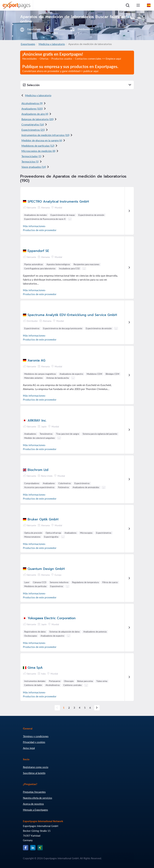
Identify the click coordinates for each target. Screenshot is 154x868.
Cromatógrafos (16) (33, 124)
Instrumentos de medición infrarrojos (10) (45, 135)
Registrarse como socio (36, 767)
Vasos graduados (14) (34, 167)
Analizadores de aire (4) (35, 114)
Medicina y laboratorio (52, 44)
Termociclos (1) (30, 161)
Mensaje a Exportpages (35, 810)
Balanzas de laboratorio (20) (37, 119)
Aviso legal (29, 748)
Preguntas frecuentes (34, 792)
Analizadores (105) (32, 108)
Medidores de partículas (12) (38, 146)
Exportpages (28, 44)
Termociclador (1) (31, 156)
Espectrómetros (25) (33, 130)
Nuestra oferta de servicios (38, 798)
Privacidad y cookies (34, 742)
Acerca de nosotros (33, 804)
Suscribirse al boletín (34, 773)
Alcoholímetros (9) (32, 103)
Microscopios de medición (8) (38, 151)
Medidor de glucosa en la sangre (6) (42, 140)
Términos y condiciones (36, 736)
